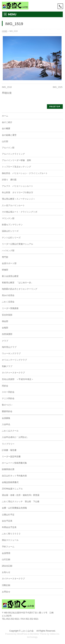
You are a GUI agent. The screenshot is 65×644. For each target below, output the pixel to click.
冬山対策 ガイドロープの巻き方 (18, 192)
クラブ (5, 341)
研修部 (5, 270)
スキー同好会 (8, 392)
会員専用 (6, 553)
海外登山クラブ (9, 347)
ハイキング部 (8, 251)
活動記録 (6, 585)
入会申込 (6, 424)
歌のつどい (7, 405)
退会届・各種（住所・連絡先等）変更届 (21, 495)
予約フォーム (8, 547)
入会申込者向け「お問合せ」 (15, 437)
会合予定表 (7, 521)
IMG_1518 (7, 87)
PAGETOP (55, 106)
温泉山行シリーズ (10, 231)
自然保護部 (7, 334)
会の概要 (6, 128)
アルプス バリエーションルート (18, 186)
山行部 (5, 141)
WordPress (22, 634)
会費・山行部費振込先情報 (14, 508)
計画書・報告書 (9, 450)
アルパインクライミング (13, 154)
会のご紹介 (7, 122)
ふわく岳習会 (8, 302)
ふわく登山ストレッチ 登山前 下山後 (21, 502)
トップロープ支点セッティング (16, 167)
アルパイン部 (8, 148)
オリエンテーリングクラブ (14, 360)
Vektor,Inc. (55, 634)
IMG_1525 (58, 87)
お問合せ (6, 592)
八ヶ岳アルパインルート (13, 205)
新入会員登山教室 (10, 276)
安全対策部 (7, 315)
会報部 (5, 328)
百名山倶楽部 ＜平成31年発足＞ (18, 379)
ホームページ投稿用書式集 (14, 463)
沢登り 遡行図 (9, 180)
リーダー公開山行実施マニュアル (18, 244)
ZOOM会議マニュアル (12, 489)
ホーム (5, 116)
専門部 (5, 257)
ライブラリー (8, 444)
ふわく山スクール (10, 431)
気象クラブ (7, 366)
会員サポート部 (9, 263)
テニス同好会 (8, 398)
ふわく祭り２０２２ (11, 534)
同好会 (5, 386)
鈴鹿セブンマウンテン (12, 225)
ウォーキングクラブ (11, 353)
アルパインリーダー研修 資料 (16, 160)
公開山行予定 (8, 515)
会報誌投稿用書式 (10, 482)
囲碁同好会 (7, 411)
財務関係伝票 (8, 469)
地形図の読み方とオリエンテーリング (20, 289)
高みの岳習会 (8, 295)
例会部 (5, 321)
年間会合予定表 (9, 527)
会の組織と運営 (9, 135)
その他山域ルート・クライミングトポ (20, 212)
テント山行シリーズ (11, 238)
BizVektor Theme (38, 634)
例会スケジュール (10, 540)
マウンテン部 (8, 218)
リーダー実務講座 (10, 308)
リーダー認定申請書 (11, 457)
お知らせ (6, 572)
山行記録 (6, 559)
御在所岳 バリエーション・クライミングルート (25, 173)
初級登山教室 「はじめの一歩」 (18, 283)
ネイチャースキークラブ (13, 373)
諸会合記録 (7, 566)
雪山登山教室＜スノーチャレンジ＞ (19, 199)
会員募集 (6, 418)
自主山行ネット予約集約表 (14, 476)
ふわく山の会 (28, 631)
